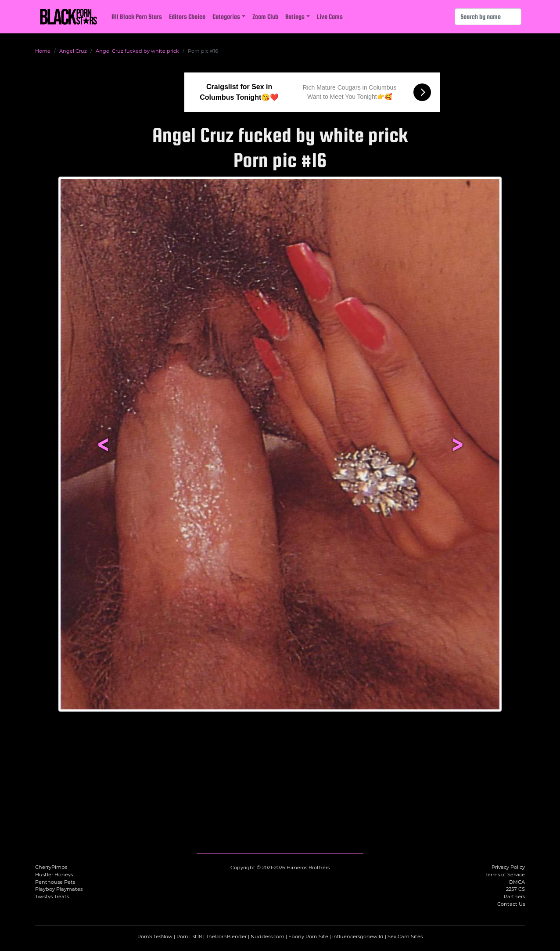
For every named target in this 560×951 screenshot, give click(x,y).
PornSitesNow (155, 937)
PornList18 (189, 937)
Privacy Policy (508, 867)
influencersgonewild (358, 937)
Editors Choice (187, 16)
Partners (514, 897)
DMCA (517, 882)
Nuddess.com (267, 937)
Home (43, 51)
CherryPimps (51, 867)
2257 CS (515, 889)
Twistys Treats (52, 897)
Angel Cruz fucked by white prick (137, 51)
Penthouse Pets (55, 882)
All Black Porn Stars (137, 16)
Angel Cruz (73, 51)
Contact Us (511, 904)
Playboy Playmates (59, 889)
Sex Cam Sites (405, 937)
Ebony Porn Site (308, 937)
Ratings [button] (295, 16)
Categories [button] (226, 16)
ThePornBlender (226, 937)
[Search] (488, 17)
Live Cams (330, 16)
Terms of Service (505, 875)
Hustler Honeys (54, 875)
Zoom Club (265, 16)
